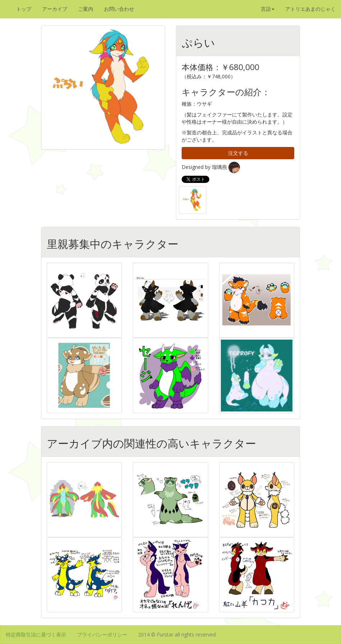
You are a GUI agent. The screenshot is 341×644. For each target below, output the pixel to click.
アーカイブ (55, 9)
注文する (238, 153)
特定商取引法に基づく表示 (36, 634)
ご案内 (86, 9)
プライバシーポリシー (102, 634)
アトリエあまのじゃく (310, 9)
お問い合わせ (119, 9)
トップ (24, 9)
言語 (268, 9)
